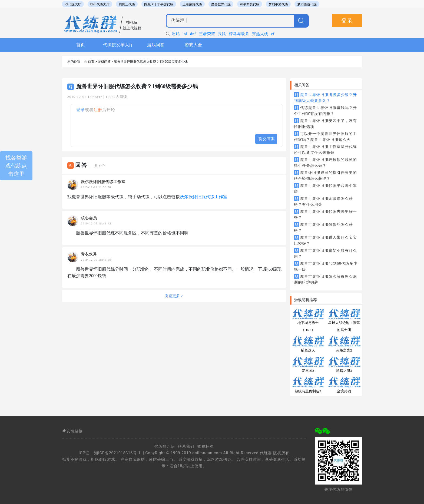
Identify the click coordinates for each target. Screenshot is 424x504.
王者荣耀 (207, 34)
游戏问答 (156, 45)
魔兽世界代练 (221, 4)
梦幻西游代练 (307, 4)
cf (273, 34)
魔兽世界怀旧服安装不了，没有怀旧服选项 (325, 123)
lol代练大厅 (73, 4)
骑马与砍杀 (239, 34)
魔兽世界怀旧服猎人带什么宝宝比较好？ (325, 240)
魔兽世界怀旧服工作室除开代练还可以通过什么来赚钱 (325, 149)
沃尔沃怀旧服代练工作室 (204, 197)
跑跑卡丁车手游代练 (159, 4)
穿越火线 (260, 34)
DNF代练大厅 (100, 4)
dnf (193, 34)
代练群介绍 (165, 446)
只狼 (222, 34)
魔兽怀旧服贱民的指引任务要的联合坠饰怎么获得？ (325, 175)
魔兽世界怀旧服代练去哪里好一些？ (325, 214)
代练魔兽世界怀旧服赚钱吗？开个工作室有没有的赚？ (325, 110)
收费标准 (206, 446)
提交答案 (266, 139)
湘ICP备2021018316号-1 (117, 453)
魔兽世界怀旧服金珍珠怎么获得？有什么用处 (323, 201)
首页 (81, 45)
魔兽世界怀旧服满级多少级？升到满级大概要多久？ (325, 97)
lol (185, 34)
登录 (347, 21)
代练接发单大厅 (118, 45)
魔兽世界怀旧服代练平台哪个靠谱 (325, 188)
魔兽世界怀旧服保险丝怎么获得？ (323, 227)
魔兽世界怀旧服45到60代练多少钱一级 (326, 266)
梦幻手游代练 (278, 4)
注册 (98, 110)
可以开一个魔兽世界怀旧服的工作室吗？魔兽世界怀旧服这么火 (325, 136)
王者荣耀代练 (192, 4)
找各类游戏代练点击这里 (16, 166)
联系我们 (186, 446)
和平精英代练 (250, 4)
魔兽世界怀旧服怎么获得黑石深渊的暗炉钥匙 (325, 279)
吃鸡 (176, 34)
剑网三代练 (127, 4)
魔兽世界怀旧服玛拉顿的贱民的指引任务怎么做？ (325, 162)
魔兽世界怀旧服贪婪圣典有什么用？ (325, 253)
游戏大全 (193, 45)
